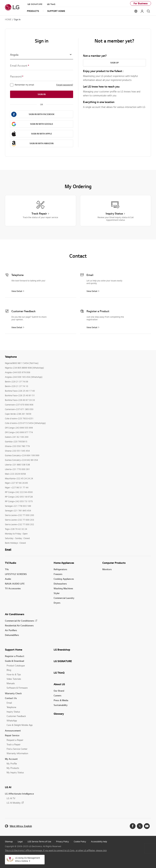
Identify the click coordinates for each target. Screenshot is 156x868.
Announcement (13, 731)
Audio (8, 579)
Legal (20, 841)
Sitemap (9, 841)
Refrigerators (60, 569)
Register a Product (15, 656)
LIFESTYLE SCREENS (16, 574)
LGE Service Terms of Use (39, 841)
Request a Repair (15, 740)
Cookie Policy (80, 841)
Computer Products (114, 563)
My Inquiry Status (15, 772)
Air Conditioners (15, 614)
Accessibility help (99, 841)
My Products (13, 768)
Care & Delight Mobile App (20, 725)
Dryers (57, 603)
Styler (57, 593)
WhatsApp (12, 720)
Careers (58, 695)
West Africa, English (21, 826)
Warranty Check (13, 693)
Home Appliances (64, 563)
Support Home (14, 650)
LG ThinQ (59, 673)
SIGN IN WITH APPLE (42, 134)
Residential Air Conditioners (19, 625)
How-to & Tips (14, 674)
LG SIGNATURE (63, 661)
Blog (9, 670)
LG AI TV (11, 798)
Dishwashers (60, 584)
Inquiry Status (13, 712)
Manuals (11, 683)
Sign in (42, 94)
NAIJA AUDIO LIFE (15, 584)
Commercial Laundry (64, 598)
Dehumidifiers (12, 635)
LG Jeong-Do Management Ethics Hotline (28, 859)
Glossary (59, 714)
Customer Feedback (16, 716)
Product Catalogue (16, 665)
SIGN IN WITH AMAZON (42, 143)
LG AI (8, 787)
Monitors (107, 569)
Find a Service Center (17, 749)
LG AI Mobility (14, 803)
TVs (7, 569)
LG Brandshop (62, 650)
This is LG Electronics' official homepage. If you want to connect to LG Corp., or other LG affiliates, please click (56, 850)
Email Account (20, 66)
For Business (141, 3)
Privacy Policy (62, 841)
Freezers (58, 574)
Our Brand (59, 691)
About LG (59, 684)
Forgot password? (65, 85)
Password (17, 77)
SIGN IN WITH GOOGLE (42, 124)
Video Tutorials (14, 679)
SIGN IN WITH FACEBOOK (42, 114)
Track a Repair (14, 744)
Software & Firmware (17, 688)
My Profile (12, 763)
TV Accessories (13, 588)
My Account (11, 759)
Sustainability (61, 705)
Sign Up (114, 63)
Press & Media (61, 700)
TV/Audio (11, 563)
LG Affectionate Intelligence (19, 794)
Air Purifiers (11, 630)
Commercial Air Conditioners (20, 621)
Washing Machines (63, 588)
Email (8, 549)
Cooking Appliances (64, 579)
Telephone (11, 707)
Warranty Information (17, 753)
